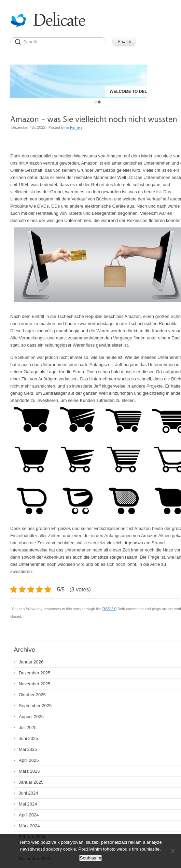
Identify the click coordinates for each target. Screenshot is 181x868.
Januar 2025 (31, 782)
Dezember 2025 (35, 673)
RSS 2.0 (109, 609)
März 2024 (29, 826)
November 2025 (35, 684)
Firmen (76, 127)
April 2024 (29, 815)
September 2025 (35, 706)
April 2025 (29, 760)
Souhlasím (91, 858)
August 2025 (31, 717)
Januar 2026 (31, 662)
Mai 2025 (28, 749)
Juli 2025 (28, 727)
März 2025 (29, 771)
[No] (172, 851)
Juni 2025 (28, 738)
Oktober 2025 (32, 695)
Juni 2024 (28, 793)
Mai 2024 (28, 804)
